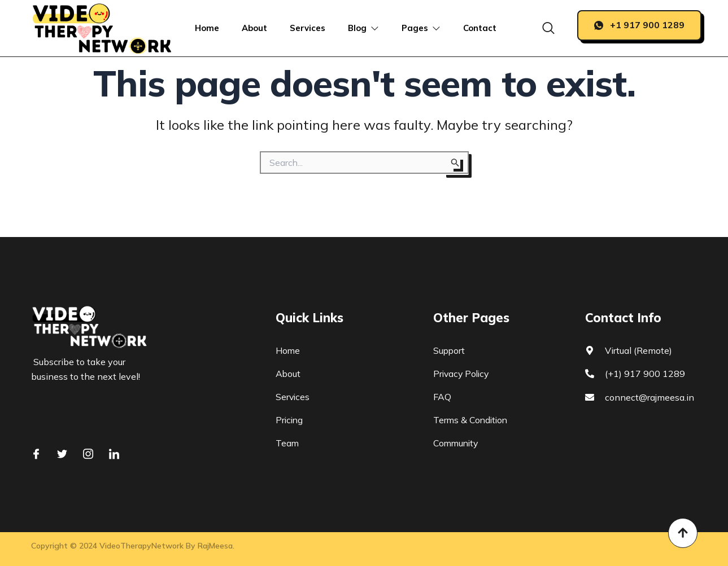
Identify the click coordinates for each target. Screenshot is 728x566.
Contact (480, 28)
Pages (422, 28)
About (254, 28)
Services (308, 28)
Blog (364, 28)
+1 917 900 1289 (639, 25)
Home (207, 28)
